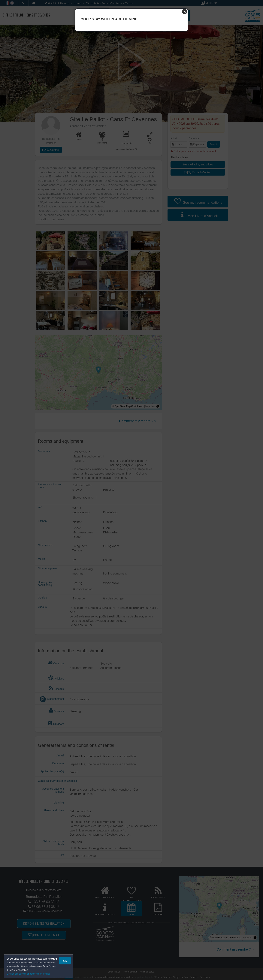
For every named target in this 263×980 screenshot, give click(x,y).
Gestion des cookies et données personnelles (29, 974)
